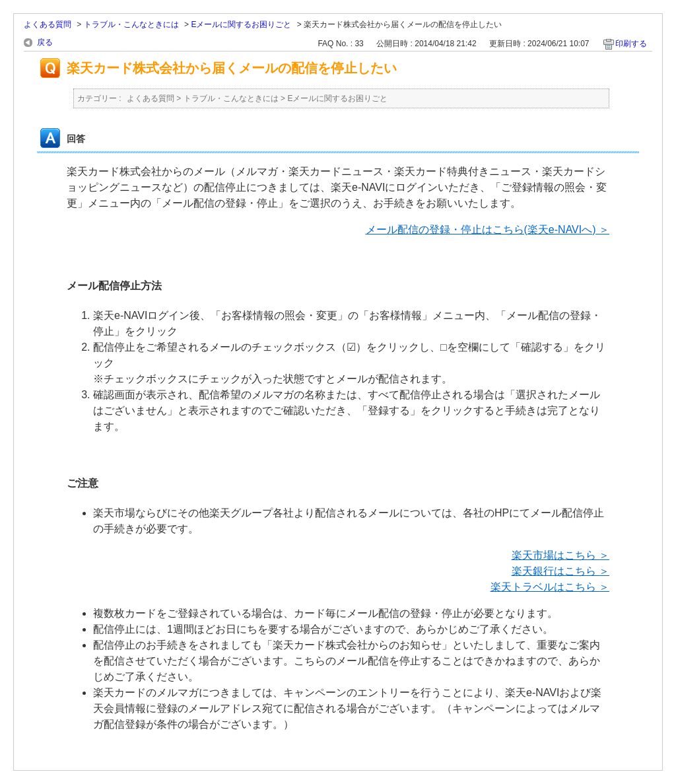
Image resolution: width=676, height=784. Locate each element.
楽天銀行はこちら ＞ (560, 571)
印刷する (631, 44)
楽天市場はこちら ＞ (560, 555)
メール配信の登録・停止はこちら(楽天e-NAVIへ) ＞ (488, 230)
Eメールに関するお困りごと (241, 24)
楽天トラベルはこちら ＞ (550, 587)
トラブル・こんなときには (131, 24)
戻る (45, 42)
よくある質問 (48, 24)
